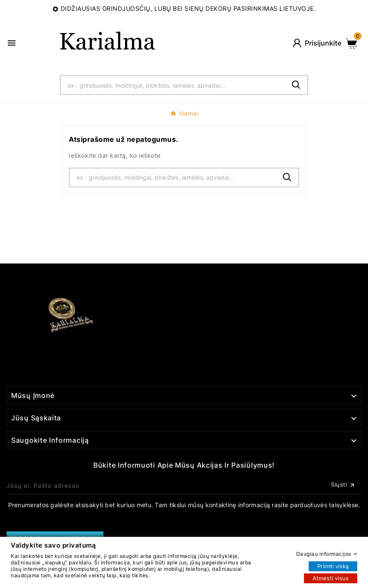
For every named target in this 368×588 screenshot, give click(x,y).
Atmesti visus (331, 578)
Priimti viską (333, 566)
